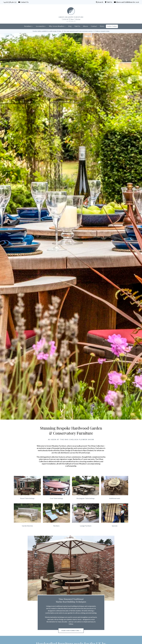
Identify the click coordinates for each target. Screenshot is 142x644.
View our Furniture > (71, 630)
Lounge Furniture (86, 526)
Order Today (112, 26)
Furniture (29, 26)
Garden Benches (27, 526)
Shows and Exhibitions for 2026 (128, 2)
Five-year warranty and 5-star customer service (78, 31)
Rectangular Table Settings (86, 498)
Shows (85, 26)
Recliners (56, 526)
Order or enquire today (102, 31)
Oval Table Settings (57, 498)
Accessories (41, 26)
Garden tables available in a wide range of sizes (47, 31)
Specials (115, 526)
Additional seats (115, 498)
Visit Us (110, 2)
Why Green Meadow (57, 26)
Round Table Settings (27, 498)
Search (101, 2)
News (102, 26)
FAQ (70, 26)
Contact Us (24, 2)
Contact (94, 26)
